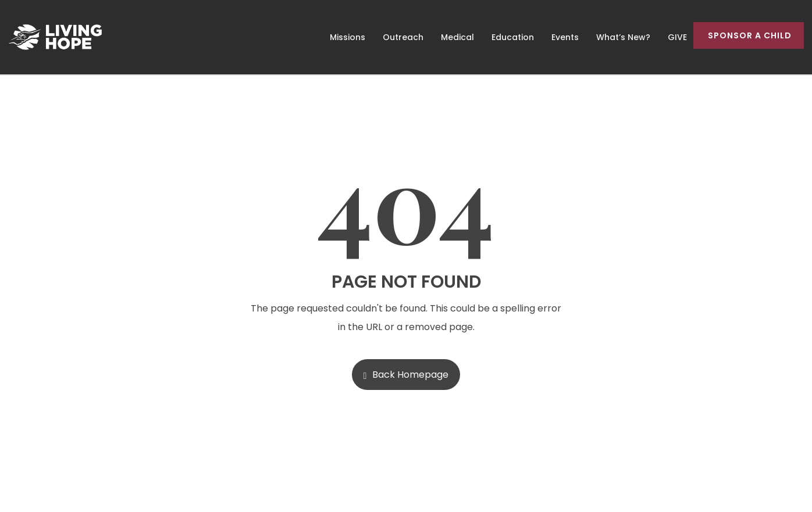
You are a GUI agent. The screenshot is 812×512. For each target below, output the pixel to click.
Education (513, 37)
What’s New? (623, 37)
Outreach (403, 37)
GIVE (677, 37)
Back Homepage (406, 375)
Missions (348, 37)
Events (565, 37)
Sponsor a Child (750, 35)
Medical (457, 37)
